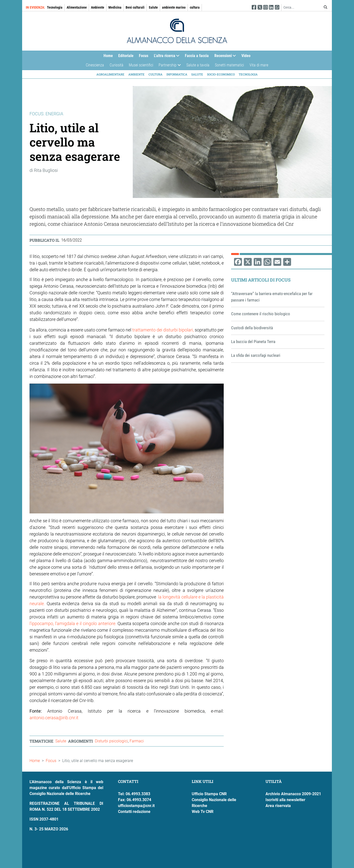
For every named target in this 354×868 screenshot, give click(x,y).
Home (108, 56)
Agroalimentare (110, 74)
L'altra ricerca (165, 57)
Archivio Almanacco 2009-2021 (293, 794)
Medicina (115, 7)
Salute (153, 7)
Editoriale (126, 56)
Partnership (168, 66)
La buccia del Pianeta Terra (253, 342)
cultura (195, 7)
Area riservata (278, 806)
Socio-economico (221, 74)
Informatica (177, 74)
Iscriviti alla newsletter (285, 800)
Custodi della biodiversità (252, 328)
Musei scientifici (141, 65)
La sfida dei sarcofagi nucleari (256, 355)
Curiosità (117, 65)
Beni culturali (135, 7)
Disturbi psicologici (111, 741)
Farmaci (137, 741)
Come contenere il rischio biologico (261, 314)
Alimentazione (77, 7)
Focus (144, 56)
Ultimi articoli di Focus (261, 280)
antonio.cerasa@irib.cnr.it (54, 718)
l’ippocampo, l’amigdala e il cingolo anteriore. (73, 623)
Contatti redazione (134, 812)
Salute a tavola (198, 65)
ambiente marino (174, 7)
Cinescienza (95, 65)
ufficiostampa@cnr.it (136, 806)
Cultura (155, 74)
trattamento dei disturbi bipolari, (162, 330)
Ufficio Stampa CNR (209, 794)
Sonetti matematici (229, 65)
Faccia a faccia (197, 56)
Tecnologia (55, 7)
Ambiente (98, 7)
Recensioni (224, 57)
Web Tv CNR (203, 812)
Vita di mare (259, 65)
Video (246, 56)
